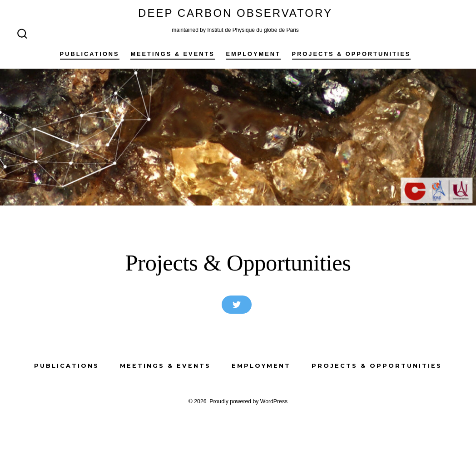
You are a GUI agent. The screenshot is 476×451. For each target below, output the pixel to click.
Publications (90, 54)
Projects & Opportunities (352, 54)
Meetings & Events (172, 54)
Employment (253, 54)
